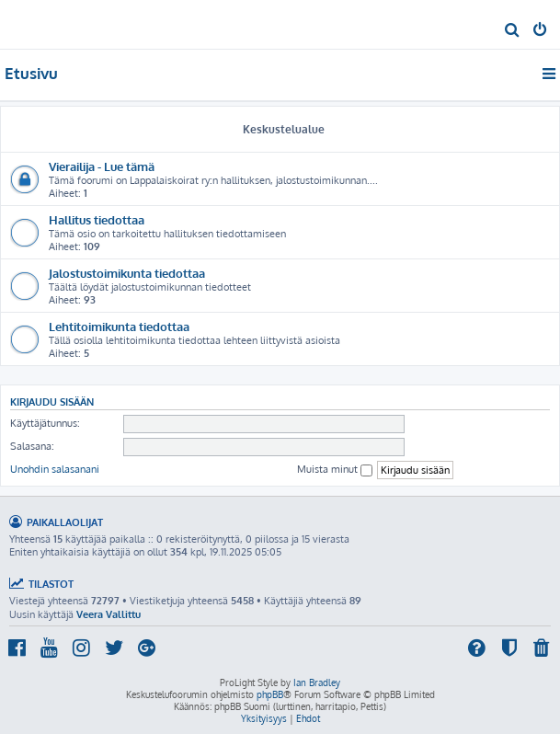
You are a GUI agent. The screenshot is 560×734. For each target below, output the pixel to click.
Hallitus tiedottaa (97, 219)
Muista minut (335, 470)
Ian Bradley (317, 682)
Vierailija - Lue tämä (102, 166)
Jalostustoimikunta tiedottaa (127, 273)
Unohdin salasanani (55, 469)
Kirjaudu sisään (52, 401)
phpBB (270, 694)
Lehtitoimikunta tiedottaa (119, 326)
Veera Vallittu (109, 614)
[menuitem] (513, 31)
